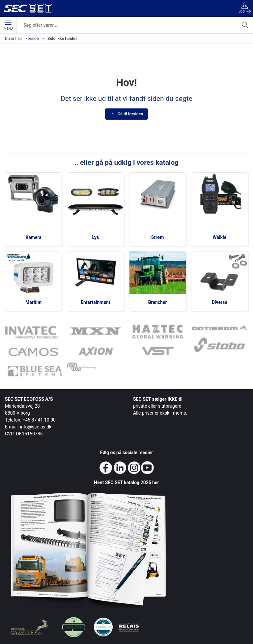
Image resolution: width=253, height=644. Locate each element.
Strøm (158, 237)
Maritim (33, 302)
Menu (8, 25)
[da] (28, 8)
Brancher (158, 302)
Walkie (219, 237)
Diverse (220, 302)
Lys (95, 237)
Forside (32, 39)
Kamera (33, 237)
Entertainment (96, 302)
